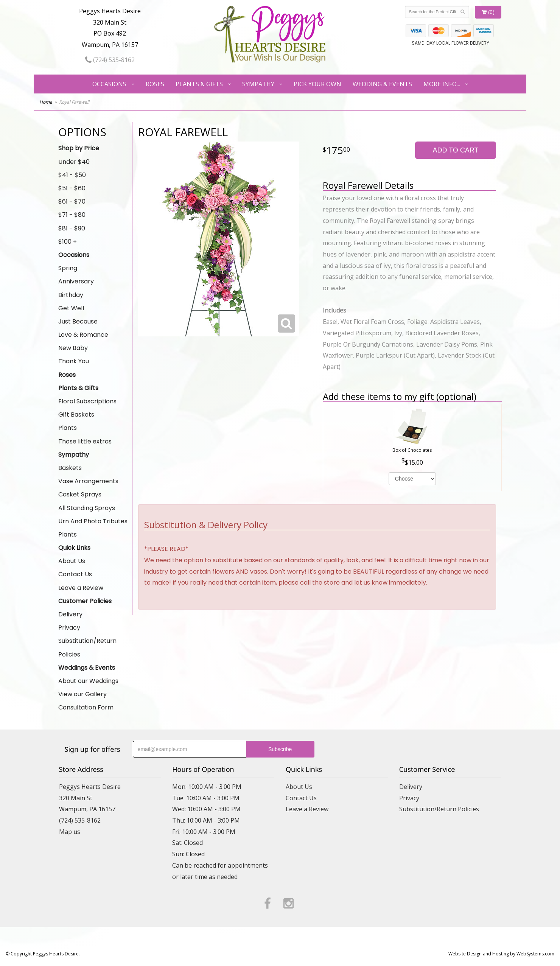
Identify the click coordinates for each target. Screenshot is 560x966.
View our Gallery (82, 694)
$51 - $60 (72, 188)
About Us (72, 561)
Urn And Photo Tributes (93, 521)
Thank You (74, 361)
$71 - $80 (72, 215)
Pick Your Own (317, 84)
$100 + (68, 242)
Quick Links (74, 548)
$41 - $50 (72, 175)
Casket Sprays (80, 494)
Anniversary (76, 281)
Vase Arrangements (88, 481)
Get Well (71, 308)
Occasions (109, 84)
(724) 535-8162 (110, 60)
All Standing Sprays (87, 508)
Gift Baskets (76, 415)
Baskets (70, 468)
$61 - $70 (72, 201)
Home (46, 102)
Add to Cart (455, 150)
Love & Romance (83, 335)
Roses (155, 84)
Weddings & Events (87, 668)
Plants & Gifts (199, 84)
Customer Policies (85, 601)
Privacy (69, 628)
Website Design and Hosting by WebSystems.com (501, 954)
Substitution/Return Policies (87, 647)
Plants (68, 428)
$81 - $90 (72, 228)
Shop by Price (79, 148)
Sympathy (258, 84)
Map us (70, 832)
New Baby (73, 348)
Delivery (70, 614)
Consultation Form (86, 707)
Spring (68, 268)
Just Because (78, 321)
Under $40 (74, 162)
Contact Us (75, 574)
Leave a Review (81, 588)
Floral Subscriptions (87, 401)
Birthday (71, 295)
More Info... (442, 84)
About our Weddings (88, 681)
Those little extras (85, 441)
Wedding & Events (382, 84)
